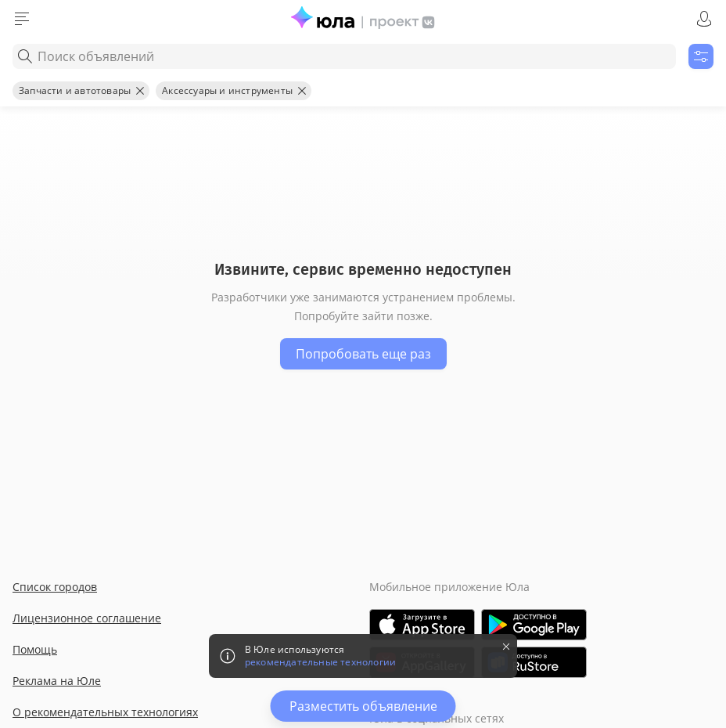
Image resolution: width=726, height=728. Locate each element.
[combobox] (344, 56)
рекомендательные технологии (320, 662)
